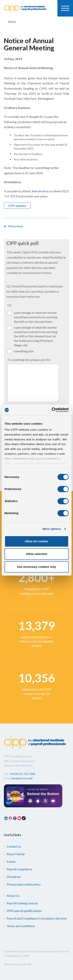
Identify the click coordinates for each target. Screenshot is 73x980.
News (12, 21)
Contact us (14, 846)
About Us (13, 896)
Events (11, 861)
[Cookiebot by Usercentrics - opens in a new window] (52, 410)
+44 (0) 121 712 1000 (22, 774)
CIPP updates (17, 206)
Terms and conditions (21, 926)
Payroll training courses (22, 903)
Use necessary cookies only (36, 567)
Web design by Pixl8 (18, 964)
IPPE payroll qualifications (24, 911)
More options (52, 529)
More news (16, 226)
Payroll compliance (19, 869)
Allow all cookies (36, 541)
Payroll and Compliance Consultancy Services (37, 918)
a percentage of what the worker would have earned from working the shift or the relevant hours (36, 317)
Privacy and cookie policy (24, 884)
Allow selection (36, 554)
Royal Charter (16, 854)
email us (44, 191)
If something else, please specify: (29, 360)
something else (24, 351)
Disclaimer (14, 877)
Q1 (10, 305)
